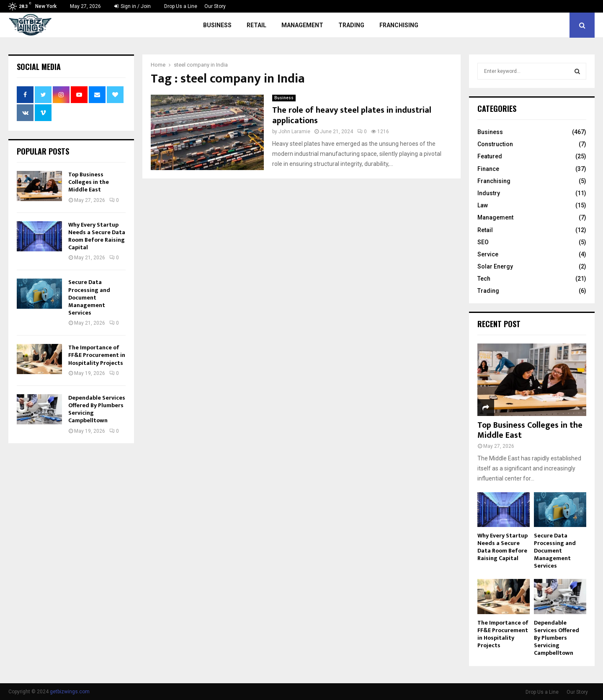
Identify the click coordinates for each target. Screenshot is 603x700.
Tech (484, 279)
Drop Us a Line (181, 6)
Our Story (215, 6)
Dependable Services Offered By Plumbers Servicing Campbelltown (97, 409)
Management (302, 25)
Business (217, 25)
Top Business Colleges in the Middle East (89, 182)
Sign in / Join (133, 6)
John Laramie (294, 132)
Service (488, 254)
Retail (256, 25)
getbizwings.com (70, 692)
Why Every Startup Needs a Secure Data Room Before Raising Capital (97, 236)
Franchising (399, 25)
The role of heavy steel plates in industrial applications (352, 115)
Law (483, 205)
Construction (495, 144)
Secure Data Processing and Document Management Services (89, 297)
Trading (351, 25)
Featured (490, 156)
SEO (483, 242)
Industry (489, 193)
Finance (488, 169)
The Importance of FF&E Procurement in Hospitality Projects (97, 355)
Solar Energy (495, 266)
